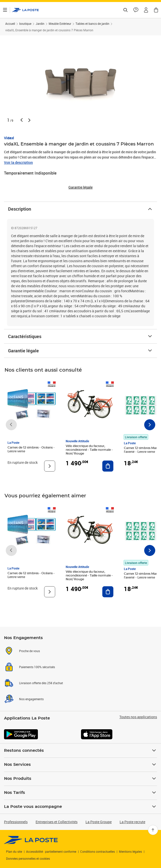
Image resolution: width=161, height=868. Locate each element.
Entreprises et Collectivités (57, 822)
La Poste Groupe (99, 822)
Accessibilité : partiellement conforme (51, 851)
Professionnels (16, 822)
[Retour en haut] (153, 830)
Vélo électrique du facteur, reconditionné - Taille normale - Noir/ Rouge (89, 450)
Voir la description (18, 162)
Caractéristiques (80, 336)
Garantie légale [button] (80, 187)
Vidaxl (9, 138)
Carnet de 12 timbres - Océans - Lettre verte (31, 449)
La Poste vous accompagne (80, 807)
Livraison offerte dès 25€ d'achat (41, 683)
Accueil (10, 24)
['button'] (25, 10)
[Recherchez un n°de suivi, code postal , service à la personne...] (125, 10)
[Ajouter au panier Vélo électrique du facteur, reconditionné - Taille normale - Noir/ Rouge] (108, 466)
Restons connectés (80, 751)
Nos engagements (31, 699)
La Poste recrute (132, 822)
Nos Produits (80, 779)
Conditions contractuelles (98, 851)
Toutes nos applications (138, 717)
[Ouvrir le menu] (5, 10)
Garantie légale (80, 351)
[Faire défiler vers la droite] (150, 425)
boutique (25, 24)
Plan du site (14, 851)
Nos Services (80, 765)
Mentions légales (130, 851)
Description (80, 209)
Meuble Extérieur (60, 24)
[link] (31, 840)
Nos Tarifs (80, 793)
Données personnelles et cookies (28, 858)
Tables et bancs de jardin (92, 24)
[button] (146, 10)
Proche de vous (29, 651)
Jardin (40, 24)
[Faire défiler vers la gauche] (11, 425)
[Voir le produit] (50, 466)
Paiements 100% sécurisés (37, 667)
